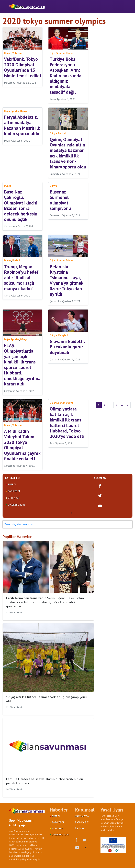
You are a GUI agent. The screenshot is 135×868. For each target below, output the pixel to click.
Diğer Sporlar (16, 505)
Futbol (12, 484)
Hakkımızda (82, 816)
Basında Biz (82, 822)
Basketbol (14, 491)
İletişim (80, 828)
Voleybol (14, 498)
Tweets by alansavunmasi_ (19, 524)
